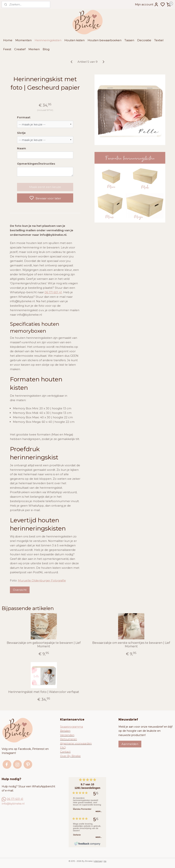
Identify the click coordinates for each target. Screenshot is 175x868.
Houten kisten (74, 40)
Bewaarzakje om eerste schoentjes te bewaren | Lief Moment (131, 645)
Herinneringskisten (48, 40)
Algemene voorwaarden (76, 743)
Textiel (159, 40)
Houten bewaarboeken (105, 40)
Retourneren (69, 739)
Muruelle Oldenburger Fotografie (42, 580)
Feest (7, 49)
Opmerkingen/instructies (36, 164)
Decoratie (144, 40)
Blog (46, 49)
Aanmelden (130, 744)
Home (8, 40)
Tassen (129, 40)
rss (105, 861)
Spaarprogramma (71, 727)
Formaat (24, 117)
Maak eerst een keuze (45, 187)
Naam (22, 148)
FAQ (63, 748)
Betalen (65, 731)
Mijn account (147, 4)
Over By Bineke (70, 756)
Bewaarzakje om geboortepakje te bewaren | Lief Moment (44, 645)
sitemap (98, 861)
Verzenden (67, 735)
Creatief (20, 49)
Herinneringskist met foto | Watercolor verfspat (44, 692)
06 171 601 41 (53, 292)
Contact (65, 752)
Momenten (23, 40)
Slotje (21, 133)
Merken (34, 49)
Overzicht (20, 590)
